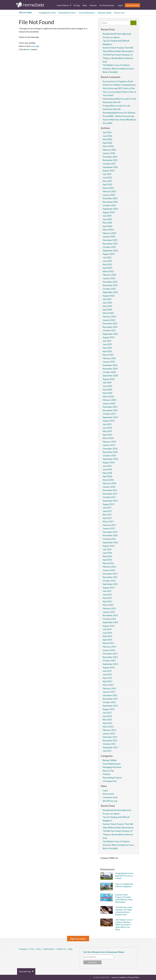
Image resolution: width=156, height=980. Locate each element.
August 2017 (109, 504)
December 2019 (110, 407)
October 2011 (109, 744)
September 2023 (110, 251)
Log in (105, 790)
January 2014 (109, 650)
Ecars (105, 81)
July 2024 (107, 216)
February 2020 (109, 400)
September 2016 (110, 542)
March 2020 (108, 397)
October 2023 (109, 247)
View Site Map (25, 971)
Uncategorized (110, 781)
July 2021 (107, 341)
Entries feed (108, 794)
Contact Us (61, 949)
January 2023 (109, 278)
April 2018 (107, 476)
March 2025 (108, 188)
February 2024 (109, 233)
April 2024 (107, 226)
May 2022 (107, 306)
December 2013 (110, 654)
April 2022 (107, 310)
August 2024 (109, 212)
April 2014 (107, 640)
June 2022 (107, 303)
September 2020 (110, 376)
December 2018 (110, 449)
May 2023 (107, 264)
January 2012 (109, 734)
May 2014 (107, 636)
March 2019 (108, 438)
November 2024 (110, 202)
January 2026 (109, 153)
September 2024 (110, 209)
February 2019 (109, 442)
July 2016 (107, 549)
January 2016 (109, 570)
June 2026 (107, 136)
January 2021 (109, 362)
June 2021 (107, 344)
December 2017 (110, 490)
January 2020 (109, 403)
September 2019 (110, 417)
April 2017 (107, 518)
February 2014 (109, 647)
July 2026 (107, 132)
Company (23, 949)
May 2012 (107, 720)
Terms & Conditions (119, 977)
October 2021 (109, 330)
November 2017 (110, 494)
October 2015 (109, 581)
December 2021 (110, 323)
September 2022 (110, 292)
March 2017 (108, 522)
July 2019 (107, 424)
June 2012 (107, 716)
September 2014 (110, 622)
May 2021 (107, 348)
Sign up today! (78, 939)
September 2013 (110, 664)
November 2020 (110, 369)
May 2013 (107, 678)
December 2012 (110, 695)
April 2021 (107, 351)
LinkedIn (29, 955)
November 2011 (110, 741)
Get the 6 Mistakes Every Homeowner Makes (104, 952)
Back (29, 49)
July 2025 (107, 174)
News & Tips (119, 13)
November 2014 (110, 615)
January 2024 (109, 237)
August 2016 (109, 546)
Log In (120, 5)
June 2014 (107, 633)
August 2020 (109, 379)
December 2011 (110, 737)
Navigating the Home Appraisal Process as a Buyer (124, 876)
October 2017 (109, 497)
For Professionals (107, 5)
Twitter (22, 955)
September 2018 (110, 459)
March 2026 (108, 146)
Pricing (77, 5)
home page (35, 46)
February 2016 (109, 567)
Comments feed (110, 797)
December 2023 (110, 240)
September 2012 (110, 706)
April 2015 (107, 601)
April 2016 (107, 560)
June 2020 (107, 386)
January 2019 (109, 445)
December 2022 (110, 282)
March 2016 (108, 563)
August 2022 (109, 296)
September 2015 (110, 584)
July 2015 (107, 591)
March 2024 (108, 230)
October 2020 (109, 372)
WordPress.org (110, 801)
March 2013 (108, 685)
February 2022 (109, 317)
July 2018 (107, 466)
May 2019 (107, 431)
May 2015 (107, 598)
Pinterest (26, 955)
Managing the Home (47, 13)
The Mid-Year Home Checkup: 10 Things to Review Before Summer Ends (118, 58)
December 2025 (110, 157)
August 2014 (109, 626)
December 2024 (110, 198)
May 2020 (107, 390)
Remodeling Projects (67, 13)
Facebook (19, 955)
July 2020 (107, 383)
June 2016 (107, 553)
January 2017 (109, 528)
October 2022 (109, 289)
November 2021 (110, 327)
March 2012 (108, 727)
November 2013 (110, 657)
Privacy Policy (134, 977)
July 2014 (107, 629)
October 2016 (109, 539)
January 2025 (109, 195)
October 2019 (109, 414)
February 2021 (109, 358)
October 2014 (109, 619)
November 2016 (110, 535)
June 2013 (107, 674)
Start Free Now (132, 5)
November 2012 (110, 699)
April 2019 (107, 435)
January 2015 (109, 612)
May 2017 (107, 515)
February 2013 (109, 688)
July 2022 (107, 299)
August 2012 (109, 709)
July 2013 (107, 671)
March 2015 (108, 605)
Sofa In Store (109, 88)
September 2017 (110, 501)
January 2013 (109, 692)
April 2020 (107, 393)
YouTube (33, 955)
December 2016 (110, 532)
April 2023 (107, 268)
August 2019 (109, 421)
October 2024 (109, 205)
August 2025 (109, 171)
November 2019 (110, 410)
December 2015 (110, 574)
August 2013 (109, 667)
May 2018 (107, 473)
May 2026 (107, 139)
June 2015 (107, 595)
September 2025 (110, 167)
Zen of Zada (25, 12)
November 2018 (110, 452)
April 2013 (107, 681)
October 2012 (109, 702)
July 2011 (107, 751)
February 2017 (109, 525)
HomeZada (108, 99)
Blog (85, 5)
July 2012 (107, 713)
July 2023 (107, 258)
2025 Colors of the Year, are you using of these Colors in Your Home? (119, 92)
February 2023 (109, 275)
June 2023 (107, 261)
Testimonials (48, 949)
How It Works (63, 5)
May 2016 (107, 556)
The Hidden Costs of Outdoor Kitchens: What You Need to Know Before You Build (118, 69)
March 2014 (108, 643)
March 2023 (108, 271)
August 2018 (109, 462)
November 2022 (110, 285)
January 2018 (109, 487)
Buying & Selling (105, 13)
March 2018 (108, 480)
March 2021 (108, 355)
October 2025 (109, 164)
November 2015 (110, 577)
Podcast (93, 5)
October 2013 (109, 661)
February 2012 (109, 730)
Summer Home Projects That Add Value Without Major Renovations (124, 898)
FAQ (39, 949)
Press (32, 949)
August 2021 (109, 337)
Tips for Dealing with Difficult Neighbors (124, 885)
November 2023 (110, 244)
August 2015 (109, 588)
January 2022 (109, 320)
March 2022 (108, 313)
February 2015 (109, 608)
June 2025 (107, 178)
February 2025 (109, 191)
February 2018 (109, 483)
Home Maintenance (87, 13)
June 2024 (107, 219)
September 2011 (110, 747)
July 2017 (107, 508)
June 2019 (107, 428)
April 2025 (107, 184)
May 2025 (107, 181)
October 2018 (109, 456)
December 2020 (110, 365)
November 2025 (110, 160)
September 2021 (110, 334)
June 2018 (107, 469)
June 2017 (107, 511)
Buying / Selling (110, 760)
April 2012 (107, 723)
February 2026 (109, 150)
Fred (105, 106)
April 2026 (107, 143)
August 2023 (109, 254)
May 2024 (107, 223)
